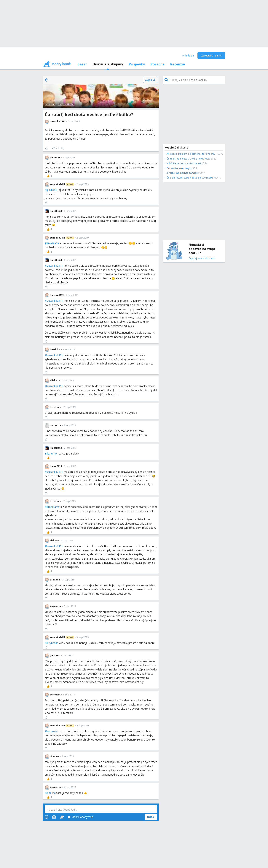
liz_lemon (53, 453)
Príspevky (137, 64)
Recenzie (177, 64)
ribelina (51, 793)
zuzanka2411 (55, 266)
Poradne (157, 64)
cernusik (52, 731)
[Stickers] (62, 817)
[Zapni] (150, 80)
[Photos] (54, 817)
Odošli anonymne (80, 817)
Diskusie (50, 104)
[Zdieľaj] (58, 148)
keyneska (53, 643)
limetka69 (53, 243)
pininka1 (52, 190)
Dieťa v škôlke (66, 104)
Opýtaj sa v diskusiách (202, 258)
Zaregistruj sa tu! (211, 55)
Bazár (82, 64)
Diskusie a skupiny (108, 64)
